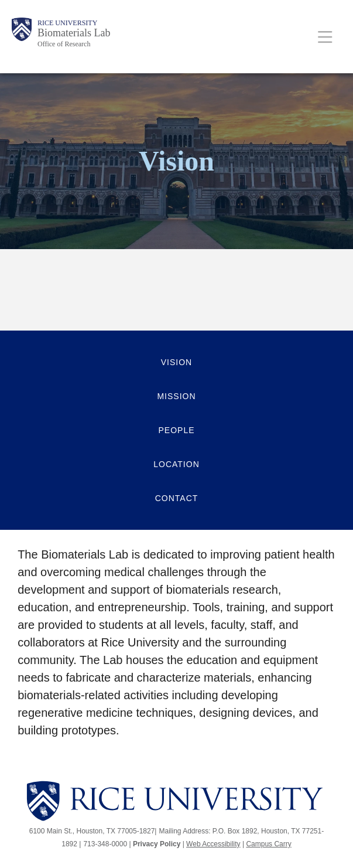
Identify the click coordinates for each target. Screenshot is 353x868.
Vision (176, 362)
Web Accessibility (213, 844)
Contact (177, 498)
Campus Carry (268, 844)
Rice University (67, 23)
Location (176, 464)
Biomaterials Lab (74, 33)
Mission (176, 396)
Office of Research (64, 44)
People (176, 430)
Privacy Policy (157, 844)
